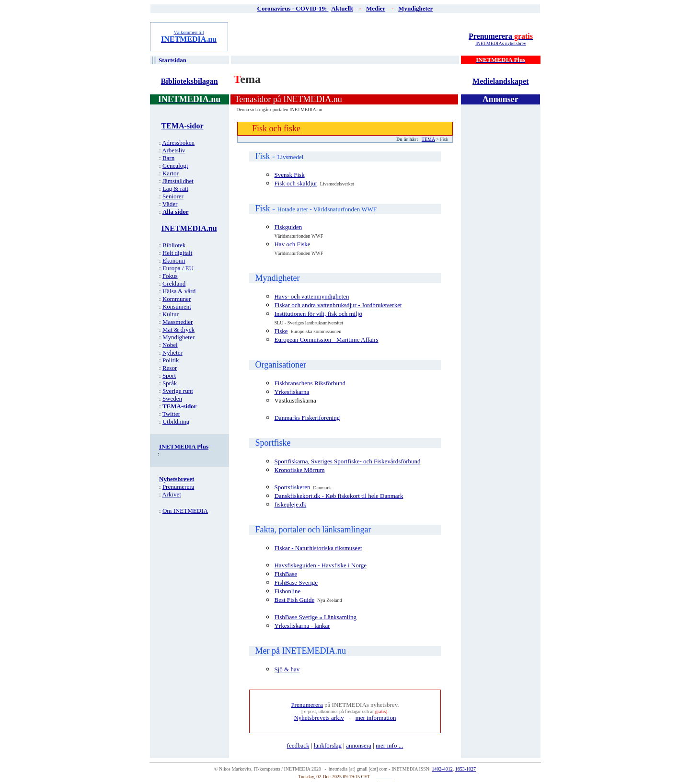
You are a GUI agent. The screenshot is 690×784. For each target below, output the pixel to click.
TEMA (428, 139)
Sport (169, 375)
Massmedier (178, 322)
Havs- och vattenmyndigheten (311, 296)
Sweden (172, 398)
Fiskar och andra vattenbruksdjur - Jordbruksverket (338, 305)
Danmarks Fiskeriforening (307, 418)
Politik (171, 360)
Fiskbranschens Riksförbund (310, 383)
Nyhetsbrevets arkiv (319, 718)
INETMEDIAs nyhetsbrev (501, 43)
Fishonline (287, 591)
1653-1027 (466, 769)
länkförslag (328, 745)
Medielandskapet (500, 81)
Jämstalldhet (178, 181)
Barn (168, 158)
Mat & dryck (178, 329)
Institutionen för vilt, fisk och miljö (318, 314)
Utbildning (176, 421)
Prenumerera (501, 36)
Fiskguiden (288, 227)
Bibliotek (174, 245)
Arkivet (172, 494)
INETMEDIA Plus (184, 446)
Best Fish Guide (294, 600)
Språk (170, 383)
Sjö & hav (287, 669)
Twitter (171, 414)
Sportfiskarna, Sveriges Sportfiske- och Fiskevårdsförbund (347, 461)
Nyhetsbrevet (177, 479)
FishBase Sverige (296, 582)
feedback (298, 745)
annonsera (359, 745)
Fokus (170, 276)
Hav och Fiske (292, 244)
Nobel (170, 345)
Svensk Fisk (289, 175)
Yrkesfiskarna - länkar (302, 626)
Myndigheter (178, 337)
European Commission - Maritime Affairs (326, 340)
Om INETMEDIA (185, 511)
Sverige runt (178, 391)
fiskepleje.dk (290, 504)
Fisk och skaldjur (296, 183)
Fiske (281, 331)
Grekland (174, 283)
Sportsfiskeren (292, 487)
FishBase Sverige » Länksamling (315, 617)
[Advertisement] (345, 36)
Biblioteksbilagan (190, 81)
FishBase (286, 574)
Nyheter (172, 352)
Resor (170, 368)
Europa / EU (178, 268)
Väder (170, 204)
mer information (376, 718)
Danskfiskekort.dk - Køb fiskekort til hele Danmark (339, 496)
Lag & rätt (175, 189)
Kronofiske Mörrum (299, 470)
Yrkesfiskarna (292, 392)
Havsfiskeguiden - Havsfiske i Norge (320, 565)
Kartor (171, 173)
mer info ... (389, 745)
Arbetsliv (173, 150)
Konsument (177, 306)
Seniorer (173, 196)
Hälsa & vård (179, 291)
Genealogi (175, 166)
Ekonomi (174, 260)
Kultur (171, 314)
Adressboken (178, 143)
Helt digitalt (177, 253)
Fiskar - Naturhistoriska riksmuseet (318, 548)
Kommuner (177, 299)
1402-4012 (442, 769)
